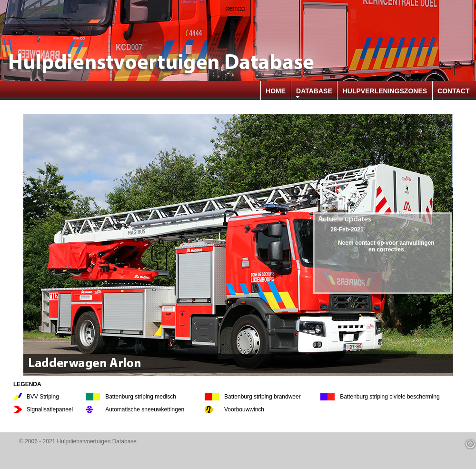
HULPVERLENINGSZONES (385, 91)
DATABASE (314, 91)
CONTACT (453, 91)
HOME (276, 91)
